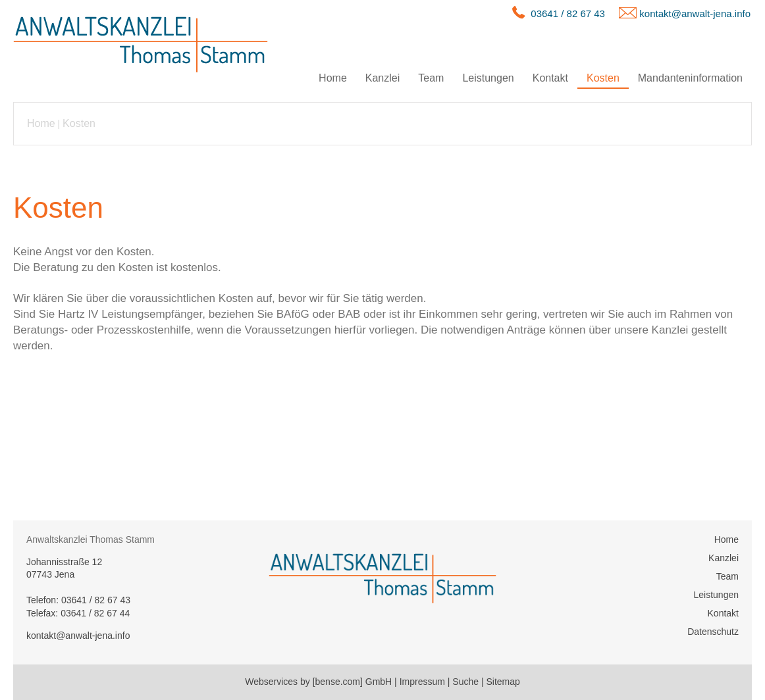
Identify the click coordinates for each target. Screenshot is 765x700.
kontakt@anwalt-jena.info (695, 13)
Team (431, 78)
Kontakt (550, 78)
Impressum (422, 682)
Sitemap (503, 682)
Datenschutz (713, 632)
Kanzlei (382, 78)
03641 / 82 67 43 (568, 13)
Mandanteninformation (690, 78)
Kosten (603, 78)
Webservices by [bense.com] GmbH (318, 682)
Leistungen (488, 78)
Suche (465, 682)
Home (333, 78)
